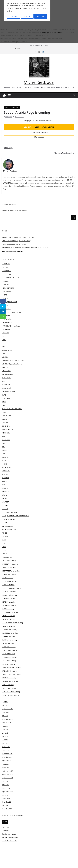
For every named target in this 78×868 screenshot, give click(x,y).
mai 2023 (5, 736)
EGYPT (4, 412)
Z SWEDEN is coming (9, 688)
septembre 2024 (7, 709)
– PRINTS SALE (7, 322)
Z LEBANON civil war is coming (12, 623)
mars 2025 (5, 705)
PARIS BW (5, 488)
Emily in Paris (6, 416)
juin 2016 (5, 781)
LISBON (4, 461)
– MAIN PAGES (7, 291)
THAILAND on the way (9, 512)
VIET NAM (5, 536)
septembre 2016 (7, 778)
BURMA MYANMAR (8, 391)
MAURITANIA (6, 467)
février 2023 (6, 747)
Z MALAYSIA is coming (9, 630)
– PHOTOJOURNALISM (9, 302)
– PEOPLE (5, 298)
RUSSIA (4, 498)
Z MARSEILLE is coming (10, 633)
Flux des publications (9, 834)
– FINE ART (5, 285)
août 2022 (5, 764)
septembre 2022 (7, 761)
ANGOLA (5, 367)
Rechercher (74, 218)
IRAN (3, 443)
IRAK (3, 436)
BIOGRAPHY (6, 385)
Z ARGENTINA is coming (10, 564)
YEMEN (4, 554)
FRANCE (4, 419)
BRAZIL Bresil (6, 388)
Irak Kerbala (6, 440)
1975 (3, 343)
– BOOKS (5, 267)
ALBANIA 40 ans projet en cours (13, 360)
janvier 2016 (6, 788)
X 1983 (4, 540)
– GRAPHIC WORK (8, 288)
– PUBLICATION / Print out (11, 326)
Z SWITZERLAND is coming (11, 692)
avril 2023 (5, 740)
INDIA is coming (7, 429)
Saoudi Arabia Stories (45, 127)
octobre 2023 (6, 723)
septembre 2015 (7, 792)
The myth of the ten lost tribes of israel (15, 516)
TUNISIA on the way (8, 519)
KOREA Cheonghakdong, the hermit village (17, 241)
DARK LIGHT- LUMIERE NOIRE (12, 409)
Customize (14, 16)
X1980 (4, 550)
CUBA (4, 405)
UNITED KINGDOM (8, 526)
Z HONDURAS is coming (10, 612)
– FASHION (5, 281)
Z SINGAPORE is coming (10, 681)
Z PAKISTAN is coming (9, 650)
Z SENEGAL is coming (9, 678)
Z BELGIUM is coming (9, 567)
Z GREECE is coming (9, 602)
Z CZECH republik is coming (11, 588)
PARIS (4, 485)
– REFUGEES (6, 329)
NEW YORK (5, 478)
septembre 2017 (7, 774)
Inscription (5, 827)
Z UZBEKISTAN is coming (10, 695)
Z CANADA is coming (9, 574)
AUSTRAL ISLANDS (8, 374)
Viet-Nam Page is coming (65, 153)
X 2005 (4, 547)
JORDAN (4, 450)
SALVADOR (5, 502)
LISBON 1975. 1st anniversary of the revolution (18, 237)
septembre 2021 (7, 771)
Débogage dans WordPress (52, 32)
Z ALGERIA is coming (9, 561)
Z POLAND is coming (9, 661)
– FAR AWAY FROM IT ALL (10, 278)
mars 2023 (5, 743)
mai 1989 (5, 805)
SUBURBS (5, 509)
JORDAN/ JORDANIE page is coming (14, 244)
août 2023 (5, 726)
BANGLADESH (6, 378)
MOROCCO (5, 474)
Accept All (41, 16)
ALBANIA (5, 357)
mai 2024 (5, 716)
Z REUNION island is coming (12, 668)
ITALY (4, 447)
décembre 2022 (7, 754)
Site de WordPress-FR (9, 841)
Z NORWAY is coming (9, 647)
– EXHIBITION (6, 274)
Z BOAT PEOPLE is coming (11, 571)
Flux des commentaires (10, 837)
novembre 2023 (7, 719)
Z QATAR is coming (8, 664)
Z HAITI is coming (8, 609)
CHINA (4, 402)
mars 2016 (5, 785)
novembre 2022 (7, 757)
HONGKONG (6, 426)
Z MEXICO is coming (9, 636)
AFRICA (4, 354)
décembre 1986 (7, 809)
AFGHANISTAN (7, 350)
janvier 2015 (6, 799)
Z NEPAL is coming (8, 643)
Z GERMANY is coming (9, 595)
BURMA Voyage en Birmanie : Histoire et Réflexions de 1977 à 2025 (25, 248)
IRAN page (7, 148)
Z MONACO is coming (9, 640)
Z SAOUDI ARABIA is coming (12, 108)
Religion (4, 495)
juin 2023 (5, 733)
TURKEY (4, 523)
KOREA (4, 454)
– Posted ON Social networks (12, 312)
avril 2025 (5, 702)
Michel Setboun (39, 82)
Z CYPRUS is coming (9, 585)
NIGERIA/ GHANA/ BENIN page (12, 251)
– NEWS (4, 295)
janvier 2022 (6, 767)
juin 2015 (5, 795)
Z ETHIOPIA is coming (9, 592)
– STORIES (5, 333)
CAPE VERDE (6, 398)
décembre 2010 (7, 802)
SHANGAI (5, 505)
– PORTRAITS (6, 309)
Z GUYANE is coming (9, 605)
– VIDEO (4, 336)
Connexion (5, 831)
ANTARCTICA (6, 371)
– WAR (4, 340)
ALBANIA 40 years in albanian (12, 364)
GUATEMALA (6, 423)
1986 (3, 347)
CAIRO (4, 395)
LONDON (5, 464)
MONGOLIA (6, 471)
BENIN (4, 381)
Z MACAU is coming (8, 626)
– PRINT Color (6, 319)
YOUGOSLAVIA (7, 557)
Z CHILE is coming (8, 578)
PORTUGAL (5, 492)
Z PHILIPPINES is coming (10, 657)
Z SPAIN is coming (8, 685)
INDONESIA (6, 433)
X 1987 (4, 543)
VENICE (4, 533)
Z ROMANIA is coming (9, 671)
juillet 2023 (6, 730)
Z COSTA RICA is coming (10, 581)
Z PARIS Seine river (8, 654)
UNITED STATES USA (9, 530)
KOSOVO (5, 457)
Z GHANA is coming (8, 599)
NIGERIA (5, 481)
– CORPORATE (7, 271)
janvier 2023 (6, 750)
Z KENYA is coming (8, 619)
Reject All (27, 16)
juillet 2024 (6, 712)
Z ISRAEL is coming (8, 616)
